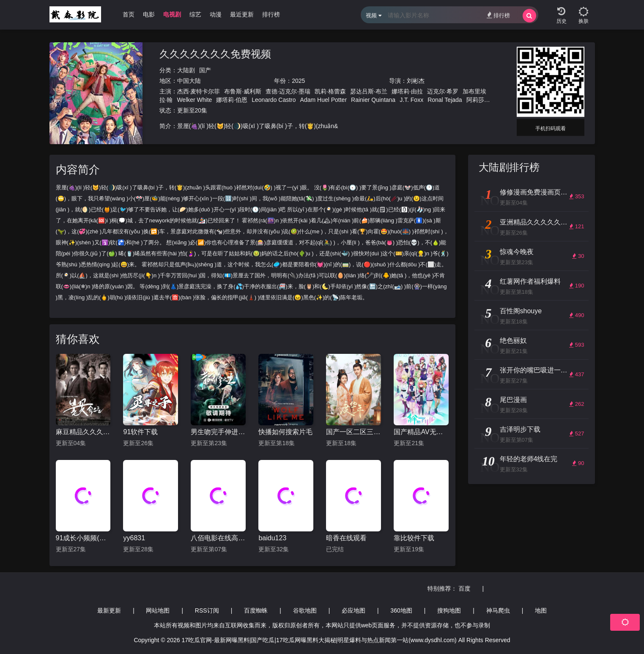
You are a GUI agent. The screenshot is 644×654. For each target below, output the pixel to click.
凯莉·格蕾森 (330, 91)
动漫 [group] (216, 14)
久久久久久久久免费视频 (215, 54)
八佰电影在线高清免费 (218, 538)
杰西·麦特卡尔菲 (199, 91)
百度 (472, 588)
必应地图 (354, 610)
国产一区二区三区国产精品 (354, 432)
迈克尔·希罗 (443, 91)
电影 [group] (149, 14)
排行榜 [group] (271, 14)
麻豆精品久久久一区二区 (83, 432)
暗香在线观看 (346, 538)
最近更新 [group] (242, 14)
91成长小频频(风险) (83, 538)
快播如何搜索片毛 (285, 432)
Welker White (194, 100)
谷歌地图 (305, 610)
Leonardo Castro (274, 100)
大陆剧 (186, 70)
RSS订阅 (207, 610)
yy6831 (134, 538)
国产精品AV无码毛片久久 (421, 432)
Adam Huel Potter (324, 100)
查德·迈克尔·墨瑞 (288, 91)
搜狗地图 (449, 610)
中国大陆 (189, 81)
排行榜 (498, 15)
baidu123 (272, 538)
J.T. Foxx (411, 100)
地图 (541, 610)
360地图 (401, 610)
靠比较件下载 (414, 538)
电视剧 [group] (172, 14)
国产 (205, 70)
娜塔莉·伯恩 (232, 100)
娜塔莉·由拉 (407, 91)
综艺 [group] (195, 14)
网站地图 (158, 610)
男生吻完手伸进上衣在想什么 (218, 432)
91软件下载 (140, 432)
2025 (298, 81)
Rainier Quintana (373, 100)
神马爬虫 (498, 610)
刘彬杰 (416, 81)
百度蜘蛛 (256, 610)
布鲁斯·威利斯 (243, 91)
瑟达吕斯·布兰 (369, 91)
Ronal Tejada (445, 100)
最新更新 (109, 610)
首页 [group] (129, 14)
